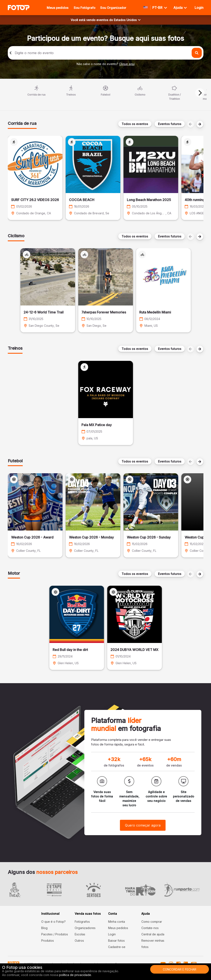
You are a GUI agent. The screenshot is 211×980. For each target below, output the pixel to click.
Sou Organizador (113, 8)
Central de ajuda (153, 934)
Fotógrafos (82, 922)
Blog (44, 928)
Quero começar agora (143, 825)
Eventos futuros (170, 124)
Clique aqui (127, 64)
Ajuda (180, 8)
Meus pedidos (58, 8)
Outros (79, 941)
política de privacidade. (75, 975)
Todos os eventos (135, 124)
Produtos (48, 941)
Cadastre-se (117, 947)
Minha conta (117, 922)
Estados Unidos (127, 20)
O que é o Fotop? (53, 922)
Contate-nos (150, 928)
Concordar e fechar (180, 969)
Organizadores (85, 928)
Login (112, 934)
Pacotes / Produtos (55, 934)
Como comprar (152, 922)
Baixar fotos (116, 941)
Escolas (80, 934)
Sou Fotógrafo (84, 8)
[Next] (200, 93)
